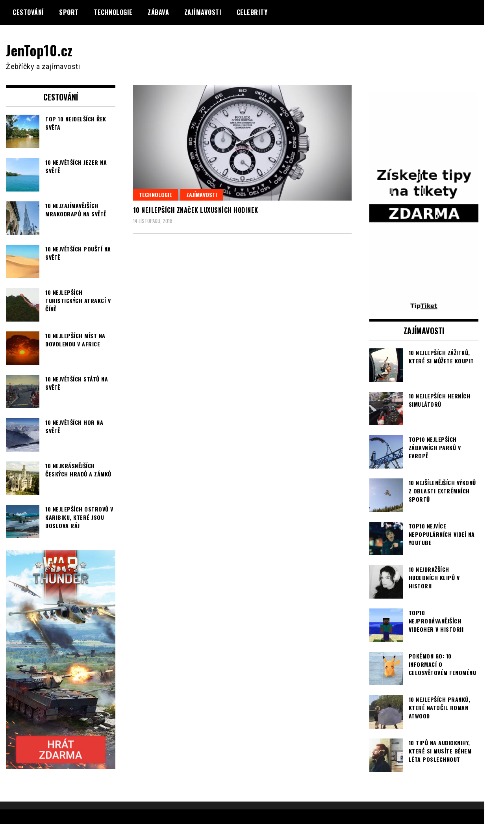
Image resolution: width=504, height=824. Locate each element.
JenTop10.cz (40, 50)
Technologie (113, 12)
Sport (69, 12)
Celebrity (252, 12)
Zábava (158, 12)
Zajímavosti (203, 12)
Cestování (28, 12)
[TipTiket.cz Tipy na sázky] (424, 306)
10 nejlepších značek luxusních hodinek (196, 210)
